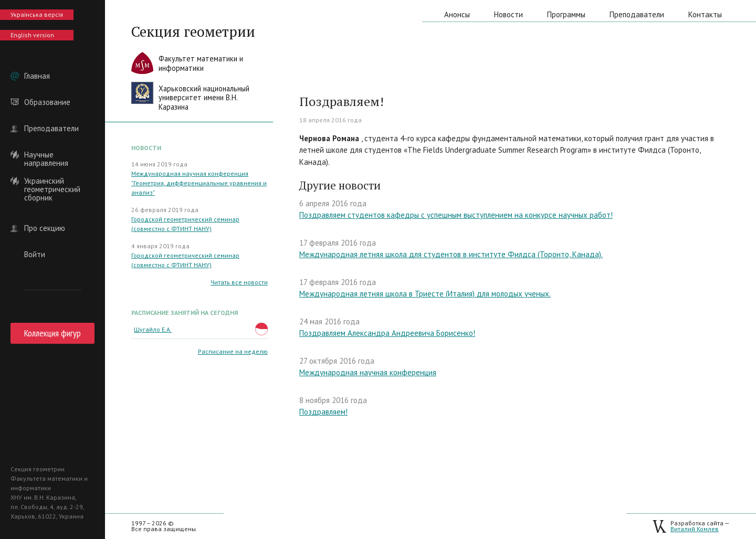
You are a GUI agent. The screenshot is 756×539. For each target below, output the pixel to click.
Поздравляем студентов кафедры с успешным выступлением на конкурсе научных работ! (456, 215)
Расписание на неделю (233, 351)
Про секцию (45, 228)
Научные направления (46, 155)
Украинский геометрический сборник (52, 181)
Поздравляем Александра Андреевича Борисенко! (387, 333)
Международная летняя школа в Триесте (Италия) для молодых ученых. (425, 294)
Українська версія (37, 14)
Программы (566, 14)
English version (32, 35)
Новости (508, 14)
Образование (47, 102)
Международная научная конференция (368, 372)
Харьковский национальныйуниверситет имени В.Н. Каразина (204, 98)
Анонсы (457, 14)
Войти (35, 255)
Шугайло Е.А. (153, 329)
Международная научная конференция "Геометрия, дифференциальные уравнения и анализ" (199, 183)
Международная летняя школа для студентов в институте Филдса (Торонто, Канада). (451, 254)
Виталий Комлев (695, 529)
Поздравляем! (323, 412)
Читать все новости (239, 282)
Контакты (705, 14)
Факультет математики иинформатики (201, 63)
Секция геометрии (193, 31)
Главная (37, 76)
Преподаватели (51, 129)
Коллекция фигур (52, 333)
